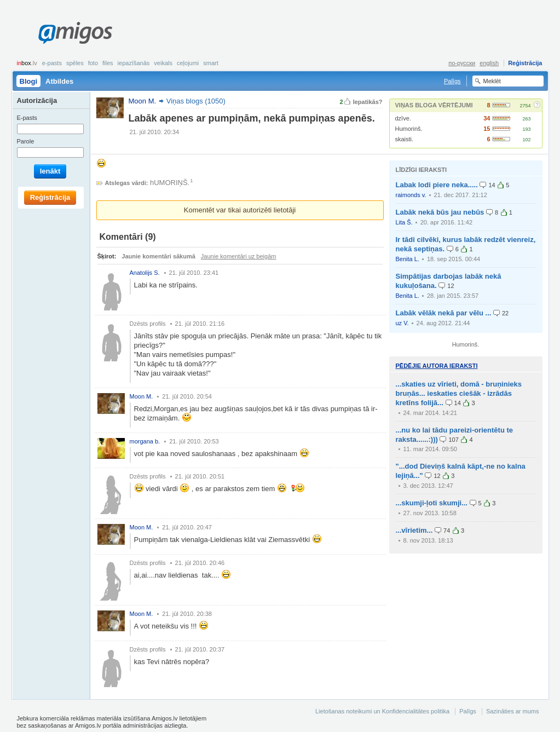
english (489, 63)
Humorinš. (409, 129)
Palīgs (452, 81)
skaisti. (405, 139)
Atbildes (59, 81)
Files (108, 63)
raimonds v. (411, 195)
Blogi (29, 81)
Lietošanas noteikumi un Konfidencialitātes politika (382, 711)
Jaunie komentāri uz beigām (239, 256)
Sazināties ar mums (513, 711)
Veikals (163, 63)
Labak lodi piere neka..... (437, 185)
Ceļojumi (188, 63)
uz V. (402, 323)
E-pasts (52, 63)
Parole (26, 141)
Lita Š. (404, 222)
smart (211, 63)
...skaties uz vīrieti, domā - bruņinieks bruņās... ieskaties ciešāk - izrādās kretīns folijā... (459, 393)
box (27, 63)
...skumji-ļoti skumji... (432, 503)
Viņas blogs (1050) (196, 101)
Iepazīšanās (134, 63)
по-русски (462, 63)
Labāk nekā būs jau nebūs (440, 212)
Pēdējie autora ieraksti (437, 366)
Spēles (75, 63)
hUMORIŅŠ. (170, 183)
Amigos (75, 33)
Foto (93, 63)
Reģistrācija (525, 63)
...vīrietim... (414, 530)
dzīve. (403, 118)
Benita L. (408, 259)
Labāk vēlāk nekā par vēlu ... (444, 313)
